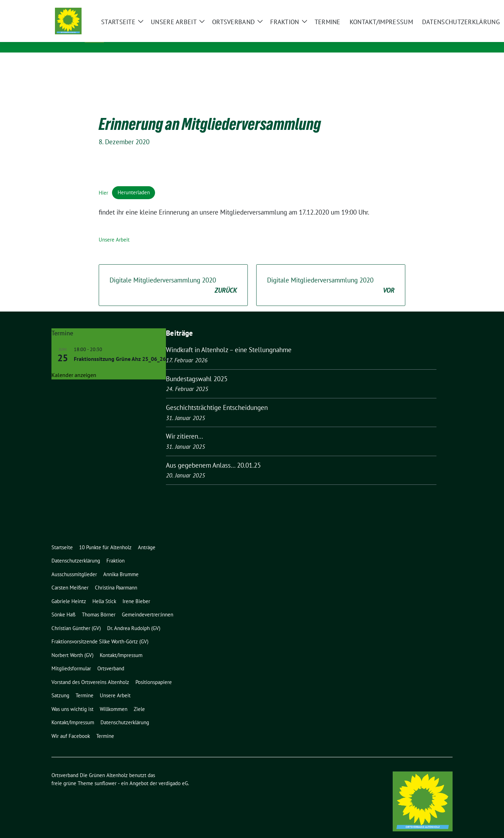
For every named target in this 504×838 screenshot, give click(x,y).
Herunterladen (134, 181)
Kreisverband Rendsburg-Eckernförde (172, 38)
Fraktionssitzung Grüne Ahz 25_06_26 (120, 348)
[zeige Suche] (440, 7)
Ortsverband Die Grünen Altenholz (177, 28)
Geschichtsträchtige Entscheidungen (217, 397)
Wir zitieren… (184, 425)
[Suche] (430, 7)
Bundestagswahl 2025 (197, 368)
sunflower (106, 772)
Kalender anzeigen (74, 364)
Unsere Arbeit (114, 229)
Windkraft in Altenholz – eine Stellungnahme (229, 339)
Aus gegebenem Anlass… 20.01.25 (213, 454)
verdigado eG (173, 772)
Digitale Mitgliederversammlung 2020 (173, 275)
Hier (103, 181)
